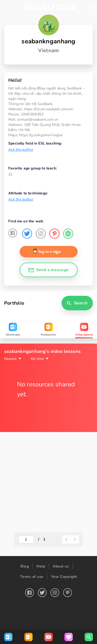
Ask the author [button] (21, 150)
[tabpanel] (48, 445)
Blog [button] (25, 566)
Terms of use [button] (32, 577)
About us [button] (61, 566)
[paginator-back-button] (66, 539)
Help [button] (41, 566)
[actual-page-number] (26, 539)
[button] (90, 7)
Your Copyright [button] (64, 577)
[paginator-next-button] (75, 539)
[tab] (13, 331)
